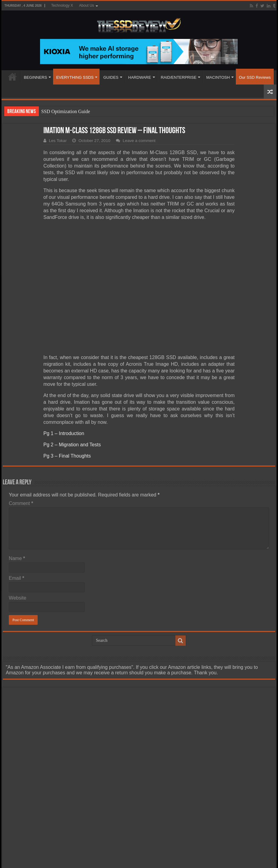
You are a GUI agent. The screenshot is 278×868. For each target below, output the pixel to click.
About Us (86, 5)
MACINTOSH (218, 77)
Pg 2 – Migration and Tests (72, 445)
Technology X (62, 5)
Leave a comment (139, 141)
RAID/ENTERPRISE (179, 77)
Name (17, 558)
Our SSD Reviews (255, 77)
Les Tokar (58, 141)
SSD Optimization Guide (66, 111)
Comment (21, 503)
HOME (12, 77)
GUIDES (111, 77)
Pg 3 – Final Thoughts (67, 456)
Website (18, 598)
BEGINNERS (36, 77)
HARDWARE (139, 77)
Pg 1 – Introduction (64, 433)
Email (17, 578)
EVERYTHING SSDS (75, 77)
